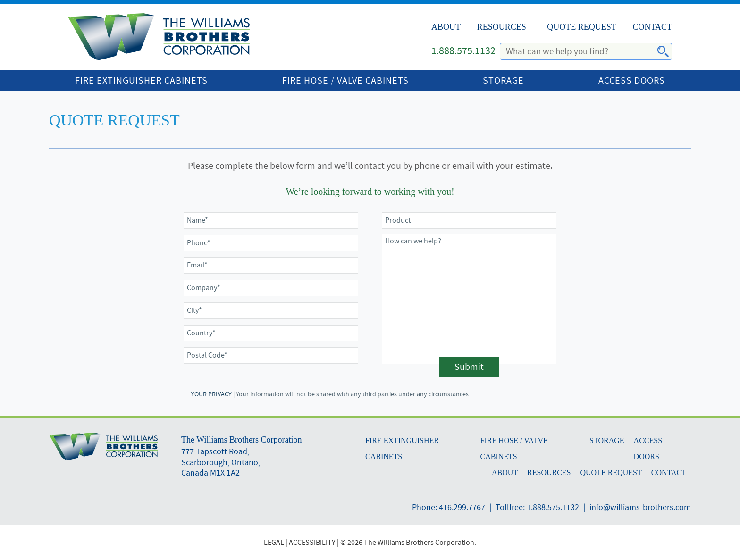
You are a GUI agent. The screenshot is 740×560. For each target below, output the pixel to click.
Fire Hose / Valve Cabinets (345, 80)
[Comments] (469, 299)
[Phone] (271, 243)
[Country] (271, 333)
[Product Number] (469, 221)
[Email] (271, 265)
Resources (502, 27)
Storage (503, 80)
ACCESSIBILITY (312, 543)
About (446, 27)
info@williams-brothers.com (640, 507)
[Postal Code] (271, 355)
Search (657, 52)
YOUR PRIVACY (211, 394)
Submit (469, 367)
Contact (652, 27)
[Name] (271, 221)
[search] (580, 51)
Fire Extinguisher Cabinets (141, 80)
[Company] (271, 288)
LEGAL (274, 543)
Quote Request (582, 27)
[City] (271, 311)
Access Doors (632, 80)
